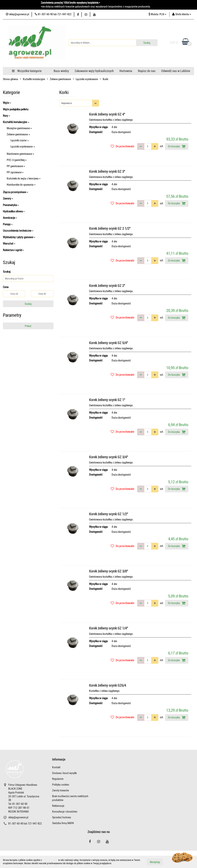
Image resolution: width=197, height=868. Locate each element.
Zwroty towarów (61, 790)
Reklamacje (58, 806)
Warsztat (9, 244)
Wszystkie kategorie (27, 71)
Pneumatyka (11, 205)
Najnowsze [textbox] (67, 103)
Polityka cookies (61, 785)
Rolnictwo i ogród (13, 250)
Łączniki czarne (20, 140)
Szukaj (28, 304)
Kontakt (56, 767)
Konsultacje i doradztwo (65, 812)
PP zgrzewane (15, 172)
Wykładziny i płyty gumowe (19, 237)
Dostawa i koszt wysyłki (64, 773)
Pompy (8, 224)
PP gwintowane (16, 166)
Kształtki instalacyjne (16, 122)
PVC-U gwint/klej (17, 160)
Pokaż (28, 326)
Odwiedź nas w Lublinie (176, 71)
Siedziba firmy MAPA (63, 823)
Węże (7, 103)
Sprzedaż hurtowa (62, 817)
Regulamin (58, 779)
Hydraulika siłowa (14, 211)
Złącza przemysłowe (16, 192)
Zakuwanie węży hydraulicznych (94, 71)
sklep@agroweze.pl (18, 817)
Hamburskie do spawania (21, 185)
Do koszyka (177, 146)
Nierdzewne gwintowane (20, 154)
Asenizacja (10, 218)
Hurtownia (126, 71)
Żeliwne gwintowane (18, 134)
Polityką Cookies (50, 860)
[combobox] (79, 103)
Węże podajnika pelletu (16, 109)
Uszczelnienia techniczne (18, 231)
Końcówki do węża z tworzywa (24, 178)
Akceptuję (155, 862)
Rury (7, 116)
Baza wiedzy (61, 71)
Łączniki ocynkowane (23, 147)
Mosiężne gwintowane (19, 128)
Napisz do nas (147, 71)
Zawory (8, 199)
